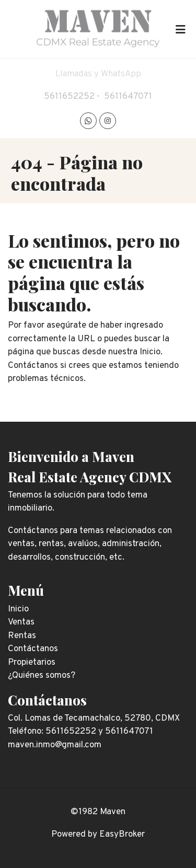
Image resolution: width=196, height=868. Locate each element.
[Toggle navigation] (180, 29)
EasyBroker (122, 835)
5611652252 (69, 97)
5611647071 (128, 97)
